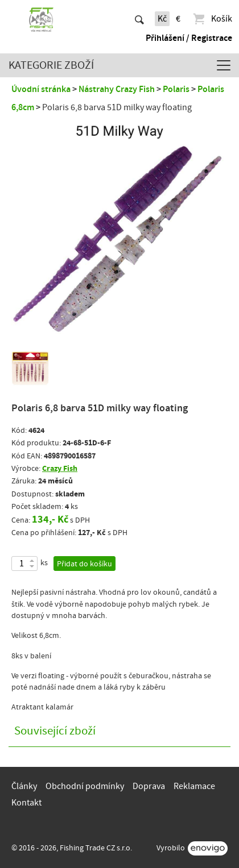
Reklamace (194, 786)
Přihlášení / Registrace (189, 38)
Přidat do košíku (85, 564)
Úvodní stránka (41, 89)
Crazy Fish (60, 468)
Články (24, 786)
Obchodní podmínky (85, 786)
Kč (162, 19)
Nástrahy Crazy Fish (117, 89)
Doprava (149, 786)
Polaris (176, 89)
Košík (212, 19)
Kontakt (26, 803)
